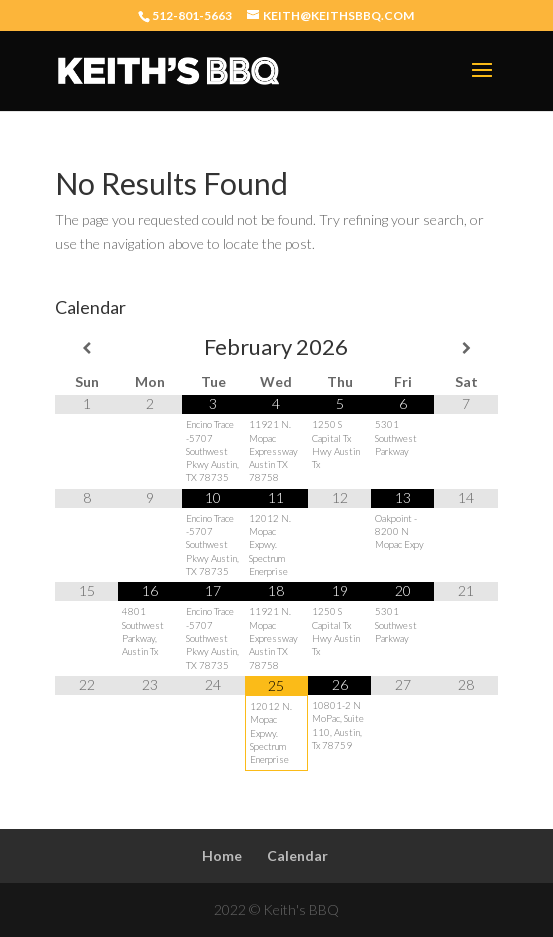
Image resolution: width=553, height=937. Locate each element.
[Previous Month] (86, 348)
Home (222, 855)
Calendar (297, 855)
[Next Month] (465, 348)
